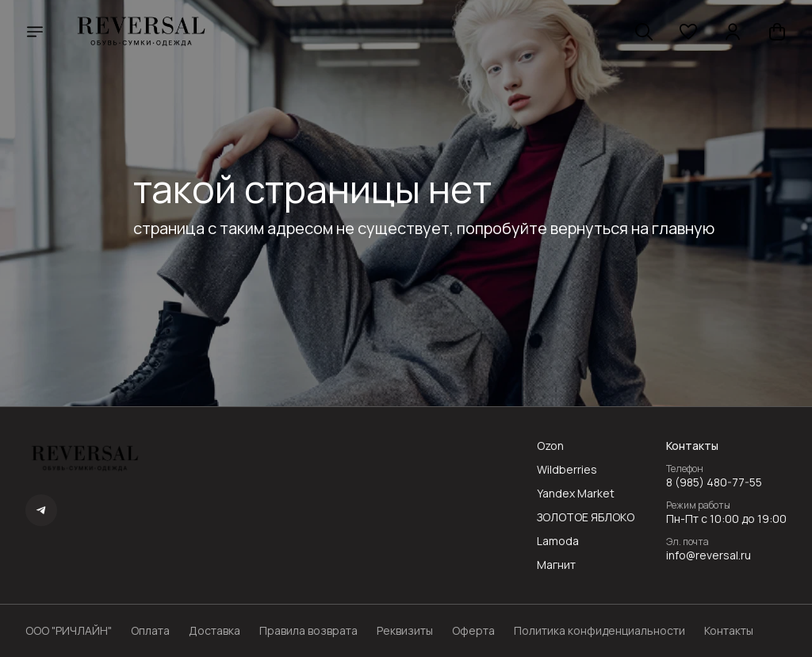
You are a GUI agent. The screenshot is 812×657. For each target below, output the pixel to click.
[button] (688, 32)
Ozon (550, 446)
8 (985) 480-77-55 (714, 482)
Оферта (473, 631)
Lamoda (558, 541)
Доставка (214, 631)
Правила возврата (308, 631)
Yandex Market (576, 494)
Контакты (729, 631)
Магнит (556, 565)
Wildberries (567, 470)
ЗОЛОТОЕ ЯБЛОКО (586, 517)
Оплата (150, 631)
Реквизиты (405, 631)
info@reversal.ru (709, 555)
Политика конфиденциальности (599, 631)
